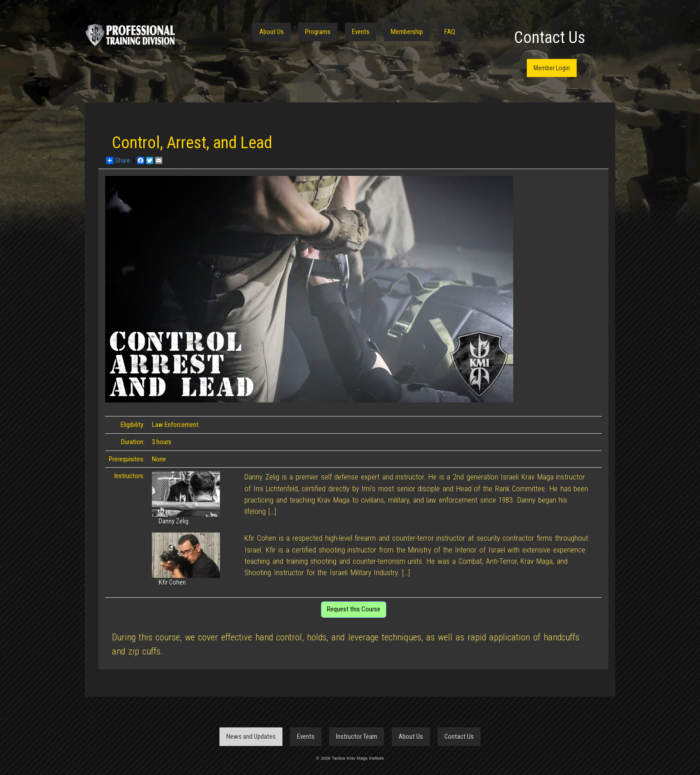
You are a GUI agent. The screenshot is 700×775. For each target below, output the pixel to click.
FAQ (450, 32)
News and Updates (251, 736)
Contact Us (550, 38)
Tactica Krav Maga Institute (130, 35)
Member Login (552, 68)
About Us (272, 32)
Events (361, 32)
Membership (407, 32)
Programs (318, 32)
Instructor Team (357, 736)
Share (118, 160)
